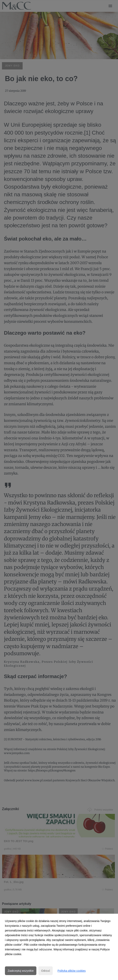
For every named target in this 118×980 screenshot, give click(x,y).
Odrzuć (46, 971)
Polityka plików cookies (71, 971)
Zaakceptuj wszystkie (21, 971)
